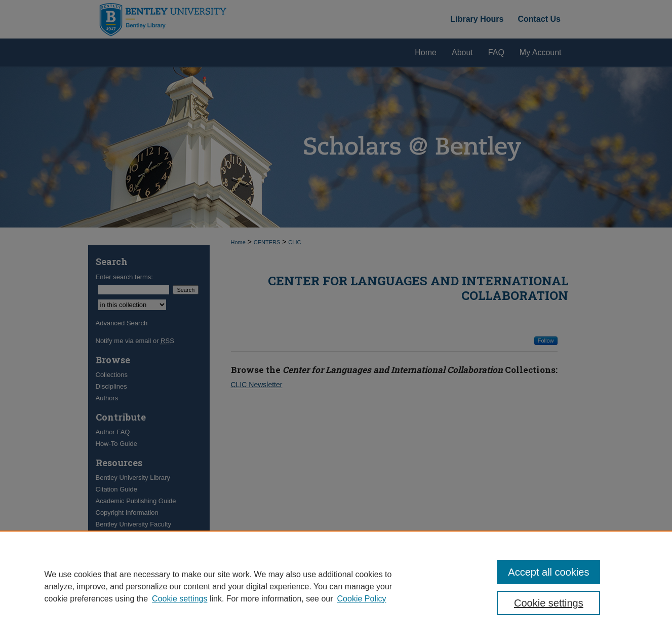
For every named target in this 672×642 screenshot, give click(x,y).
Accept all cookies (548, 572)
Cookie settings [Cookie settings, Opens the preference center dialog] (549, 603)
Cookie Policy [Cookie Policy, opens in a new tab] (362, 599)
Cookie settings (180, 599)
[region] (336, 586)
